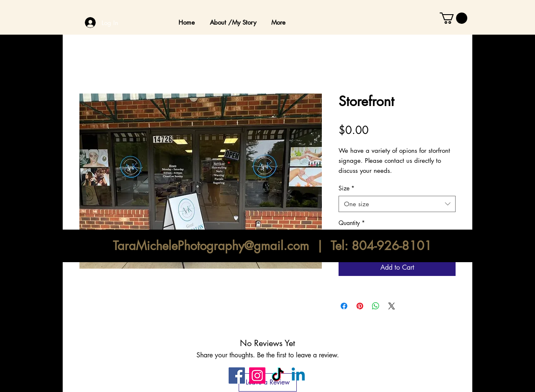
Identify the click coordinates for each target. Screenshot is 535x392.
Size (346, 188)
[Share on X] (392, 306)
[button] (453, 18)
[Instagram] (257, 376)
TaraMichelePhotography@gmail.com (211, 246)
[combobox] (397, 204)
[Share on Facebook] (344, 306)
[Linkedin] (298, 376)
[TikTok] (278, 376)
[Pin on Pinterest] (360, 306)
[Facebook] (237, 376)
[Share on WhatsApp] (376, 306)
